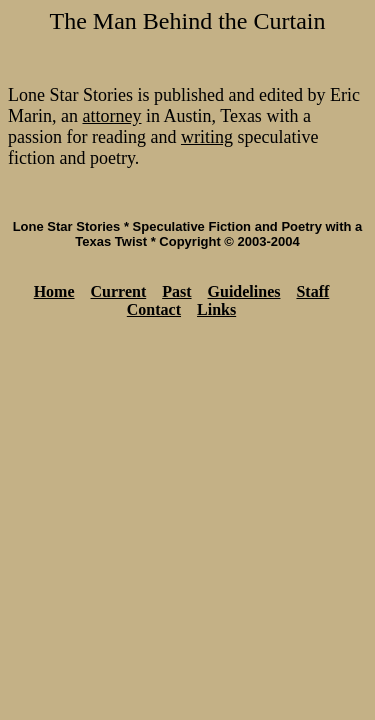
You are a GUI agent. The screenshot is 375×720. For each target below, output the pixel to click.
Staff (312, 291)
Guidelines (244, 291)
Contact (154, 309)
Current (119, 291)
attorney (111, 116)
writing (207, 137)
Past (176, 291)
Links (216, 309)
